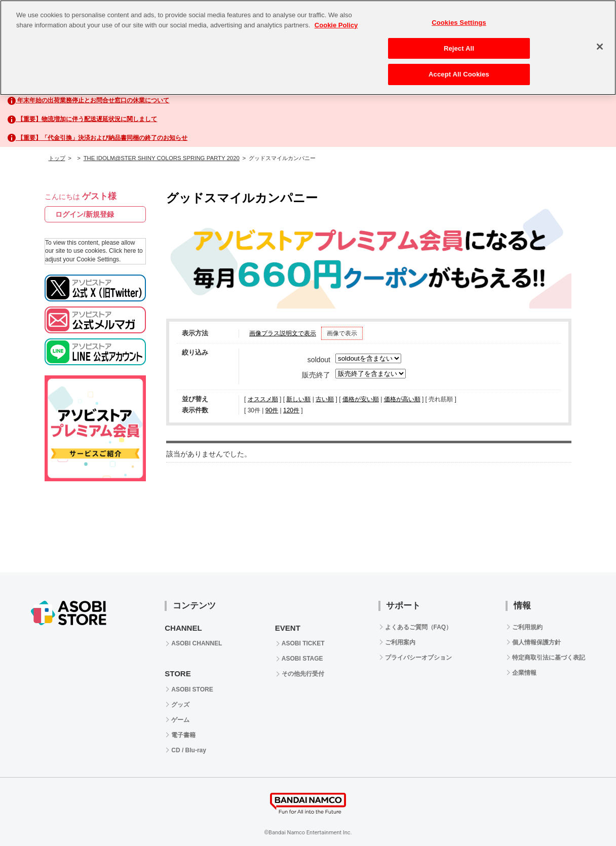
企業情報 (524, 673)
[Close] (600, 47)
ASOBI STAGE (302, 659)
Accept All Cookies (459, 74)
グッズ (180, 705)
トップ (57, 158)
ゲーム (180, 720)
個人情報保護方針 (536, 642)
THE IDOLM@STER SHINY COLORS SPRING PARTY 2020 (162, 158)
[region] (308, 48)
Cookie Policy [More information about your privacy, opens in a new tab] (336, 25)
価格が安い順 (361, 399)
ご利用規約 (527, 627)
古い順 (325, 399)
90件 (272, 410)
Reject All (459, 48)
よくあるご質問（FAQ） (419, 627)
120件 (291, 410)
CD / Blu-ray (189, 750)
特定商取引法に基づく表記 (549, 658)
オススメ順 (263, 399)
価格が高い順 (402, 399)
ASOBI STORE (192, 689)
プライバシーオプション (418, 658)
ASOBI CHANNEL (197, 643)
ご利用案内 (400, 642)
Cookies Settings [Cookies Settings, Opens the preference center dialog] (459, 23)
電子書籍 (183, 735)
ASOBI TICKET (303, 643)
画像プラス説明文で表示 (283, 333)
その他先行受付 (303, 674)
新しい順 (298, 399)
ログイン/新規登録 (85, 214)
